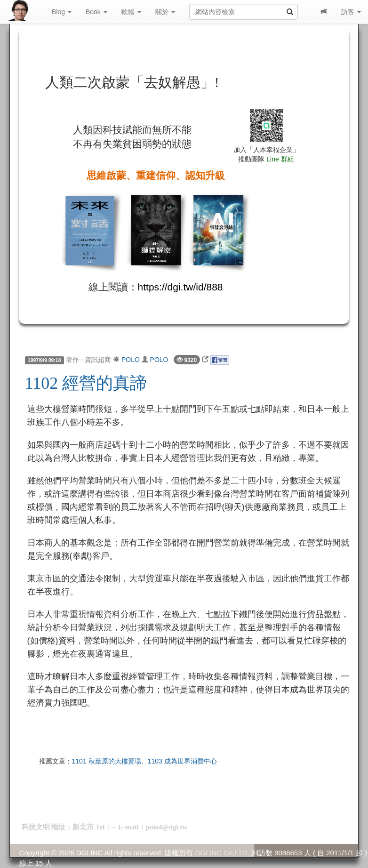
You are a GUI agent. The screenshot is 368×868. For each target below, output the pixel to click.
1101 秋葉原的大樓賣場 (107, 761)
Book (96, 12)
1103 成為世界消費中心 (182, 761)
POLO (131, 360)
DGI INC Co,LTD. (222, 853)
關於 (165, 12)
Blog (62, 12)
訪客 (351, 12)
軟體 (131, 12)
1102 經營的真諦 (86, 383)
